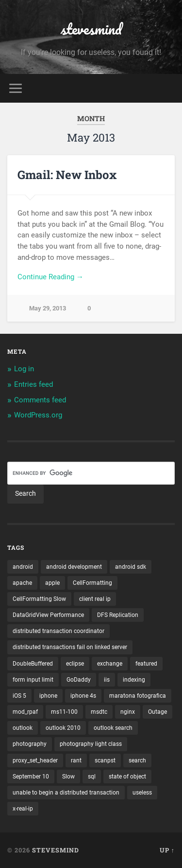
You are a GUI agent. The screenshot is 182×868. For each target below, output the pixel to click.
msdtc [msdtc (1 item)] (99, 712)
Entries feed (33, 384)
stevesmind (91, 29)
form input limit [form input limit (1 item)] (33, 680)
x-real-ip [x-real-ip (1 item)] (23, 809)
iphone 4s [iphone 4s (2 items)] (83, 696)
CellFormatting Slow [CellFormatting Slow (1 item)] (39, 599)
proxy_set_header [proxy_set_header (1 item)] (35, 760)
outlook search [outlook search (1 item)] (113, 728)
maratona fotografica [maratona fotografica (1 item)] (138, 696)
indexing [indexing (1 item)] (134, 680)
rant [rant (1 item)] (76, 760)
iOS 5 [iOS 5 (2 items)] (19, 696)
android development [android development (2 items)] (74, 567)
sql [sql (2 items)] (92, 777)
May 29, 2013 (48, 308)
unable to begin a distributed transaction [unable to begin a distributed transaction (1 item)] (66, 793)
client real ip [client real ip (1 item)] (95, 599)
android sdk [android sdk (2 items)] (131, 567)
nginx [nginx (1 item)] (128, 712)
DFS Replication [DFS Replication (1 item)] (118, 615)
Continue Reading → (50, 277)
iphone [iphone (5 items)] (48, 696)
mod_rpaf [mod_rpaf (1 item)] (25, 712)
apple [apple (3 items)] (52, 583)
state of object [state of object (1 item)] (127, 777)
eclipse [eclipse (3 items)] (75, 664)
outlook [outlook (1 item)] (23, 728)
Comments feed (40, 400)
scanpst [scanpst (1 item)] (105, 760)
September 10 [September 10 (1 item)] (31, 777)
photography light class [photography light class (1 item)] (91, 744)
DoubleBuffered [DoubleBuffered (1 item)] (33, 664)
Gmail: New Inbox (67, 175)
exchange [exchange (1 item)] (110, 664)
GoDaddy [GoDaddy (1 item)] (79, 680)
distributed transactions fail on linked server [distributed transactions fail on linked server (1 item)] (70, 647)
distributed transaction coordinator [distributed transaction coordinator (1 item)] (58, 631)
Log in (24, 369)
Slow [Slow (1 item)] (68, 777)
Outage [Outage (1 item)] (157, 712)
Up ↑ (167, 850)
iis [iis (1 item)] (107, 680)
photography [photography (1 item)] (30, 744)
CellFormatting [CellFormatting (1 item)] (92, 583)
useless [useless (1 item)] (142, 793)
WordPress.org (38, 415)
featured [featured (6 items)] (146, 664)
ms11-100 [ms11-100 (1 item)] (64, 712)
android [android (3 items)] (23, 567)
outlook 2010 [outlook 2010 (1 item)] (63, 728)
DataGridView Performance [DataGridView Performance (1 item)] (48, 615)
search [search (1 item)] (137, 760)
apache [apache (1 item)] (22, 583)
